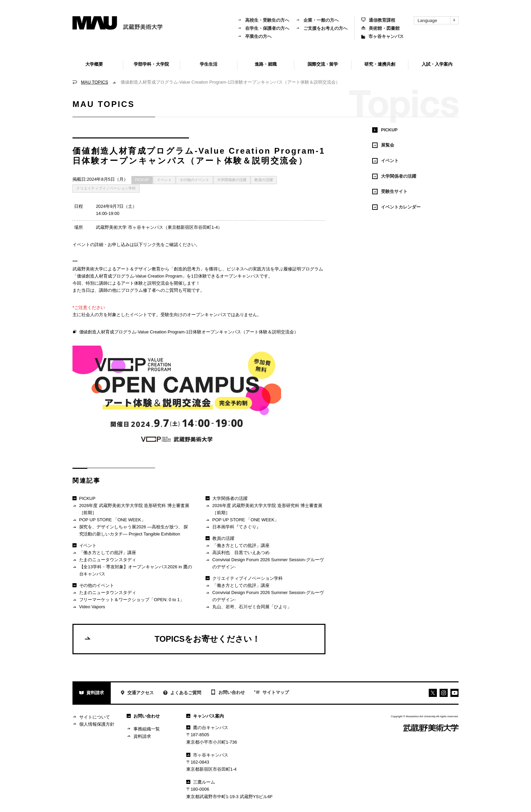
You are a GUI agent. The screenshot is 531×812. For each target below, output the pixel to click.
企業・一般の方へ (317, 20)
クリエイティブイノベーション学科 (106, 188)
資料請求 (92, 693)
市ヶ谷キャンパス (383, 36)
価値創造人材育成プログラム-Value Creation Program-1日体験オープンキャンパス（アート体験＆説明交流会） (185, 332)
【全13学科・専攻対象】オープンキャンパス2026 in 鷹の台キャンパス (132, 570)
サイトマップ (272, 693)
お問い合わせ (228, 693)
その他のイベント (194, 180)
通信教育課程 (378, 20)
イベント (164, 180)
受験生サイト (390, 192)
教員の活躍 (264, 180)
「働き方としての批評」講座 (104, 553)
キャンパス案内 (205, 716)
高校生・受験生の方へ (263, 20)
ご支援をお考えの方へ (322, 28)
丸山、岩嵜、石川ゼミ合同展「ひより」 (248, 607)
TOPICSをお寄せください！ (172, 639)
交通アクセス (137, 693)
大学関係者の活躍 (232, 180)
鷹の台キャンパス (207, 728)
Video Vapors (89, 607)
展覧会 (383, 145)
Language (438, 20)
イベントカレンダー (396, 207)
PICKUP (142, 180)
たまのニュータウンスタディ (104, 560)
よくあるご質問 (182, 693)
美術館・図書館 (380, 28)
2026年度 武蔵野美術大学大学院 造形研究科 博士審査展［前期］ (131, 509)
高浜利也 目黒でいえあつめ (237, 553)
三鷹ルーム (201, 782)
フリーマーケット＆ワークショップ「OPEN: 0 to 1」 (128, 600)
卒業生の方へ (255, 36)
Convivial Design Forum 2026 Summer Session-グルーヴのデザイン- (264, 563)
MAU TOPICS (94, 82)
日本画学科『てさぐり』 (233, 527)
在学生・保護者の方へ (263, 28)
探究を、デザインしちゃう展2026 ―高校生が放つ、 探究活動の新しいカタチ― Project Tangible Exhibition (130, 530)
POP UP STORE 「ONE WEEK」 (109, 520)
